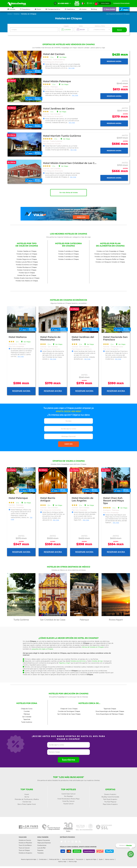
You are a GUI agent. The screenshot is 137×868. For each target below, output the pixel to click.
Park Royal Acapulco (110, 799)
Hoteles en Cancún (25, 840)
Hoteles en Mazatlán (25, 842)
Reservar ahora (114, 61)
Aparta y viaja (62, 861)
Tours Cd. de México (25, 845)
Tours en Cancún (24, 847)
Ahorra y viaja (73, 861)
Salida (81, 26)
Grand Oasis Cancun (68, 793)
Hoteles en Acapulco (25, 853)
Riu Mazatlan (68, 796)
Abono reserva (109, 859)
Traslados (40, 853)
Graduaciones (42, 845)
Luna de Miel (41, 847)
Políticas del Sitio (54, 859)
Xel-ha (27, 796)
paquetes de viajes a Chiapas (42, 649)
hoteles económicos (78, 661)
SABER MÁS (68, 444)
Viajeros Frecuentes (44, 840)
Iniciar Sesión (105, 3)
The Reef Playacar (110, 801)
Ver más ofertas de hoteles (69, 192)
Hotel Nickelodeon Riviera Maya (68, 798)
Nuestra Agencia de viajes (29, 859)
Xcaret (27, 794)
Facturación (80, 859)
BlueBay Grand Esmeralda (110, 796)
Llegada (66, 26)
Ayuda (101, 859)
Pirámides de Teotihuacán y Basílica (27, 799)
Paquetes (40, 850)
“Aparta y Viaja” (64, 663)
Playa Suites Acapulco (110, 804)
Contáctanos (43, 859)
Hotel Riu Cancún (68, 801)
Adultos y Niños (100, 26)
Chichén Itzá (27, 801)
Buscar (120, 30)
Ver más (71, 68)
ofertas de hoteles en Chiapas (93, 647)
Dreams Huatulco (110, 794)
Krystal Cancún (68, 803)
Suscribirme (68, 759)
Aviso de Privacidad (68, 859)
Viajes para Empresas (44, 842)
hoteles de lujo (97, 661)
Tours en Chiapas (24, 850)
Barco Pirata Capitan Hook (27, 804)
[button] (55, 9)
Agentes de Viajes (91, 859)
